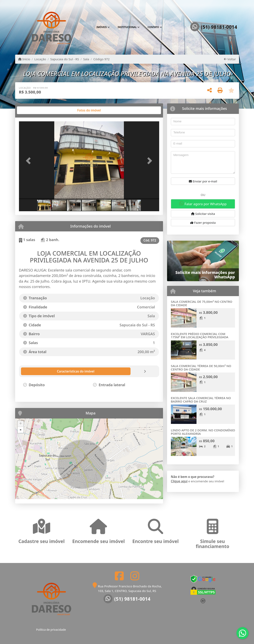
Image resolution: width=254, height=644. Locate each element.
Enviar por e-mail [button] (203, 181)
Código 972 (102, 59)
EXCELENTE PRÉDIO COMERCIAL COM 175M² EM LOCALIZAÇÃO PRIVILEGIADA (200, 336)
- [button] (21, 430)
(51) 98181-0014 (219, 27)
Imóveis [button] (102, 27)
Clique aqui (179, 481)
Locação (40, 59)
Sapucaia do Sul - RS (65, 59)
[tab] (32, 110)
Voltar (230, 59)
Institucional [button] (127, 27)
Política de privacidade (51, 630)
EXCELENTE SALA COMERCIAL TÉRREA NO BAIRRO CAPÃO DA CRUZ (201, 400)
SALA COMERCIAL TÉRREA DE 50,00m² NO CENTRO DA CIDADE (201, 368)
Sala (86, 59)
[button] (29, 161)
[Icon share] (119, 576)
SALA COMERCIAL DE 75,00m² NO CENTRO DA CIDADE (202, 303)
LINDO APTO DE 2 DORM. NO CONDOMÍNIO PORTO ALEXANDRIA (203, 432)
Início (24, 59)
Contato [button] (153, 27)
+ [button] (20, 424)
